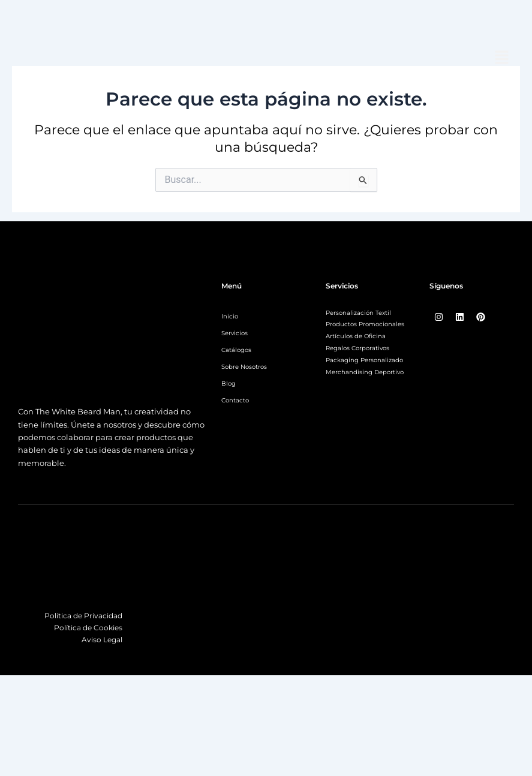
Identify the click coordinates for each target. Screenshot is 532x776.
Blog (229, 384)
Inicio (230, 316)
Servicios (235, 333)
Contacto (235, 400)
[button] (502, 58)
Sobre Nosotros (244, 367)
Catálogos (236, 350)
